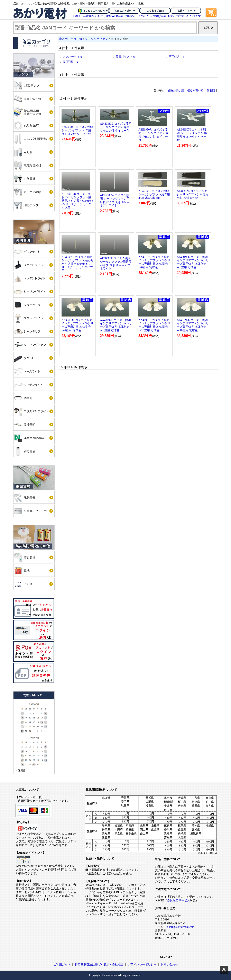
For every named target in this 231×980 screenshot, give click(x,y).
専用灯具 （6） (178, 57)
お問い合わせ (169, 965)
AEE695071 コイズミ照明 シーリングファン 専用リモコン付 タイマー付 (153, 135)
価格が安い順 (176, 91)
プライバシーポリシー (142, 965)
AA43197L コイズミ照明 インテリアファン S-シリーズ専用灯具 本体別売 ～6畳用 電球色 (154, 262)
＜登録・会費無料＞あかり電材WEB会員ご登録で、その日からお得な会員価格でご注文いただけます (136, 16)
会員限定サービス (178, 901)
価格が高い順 (195, 91)
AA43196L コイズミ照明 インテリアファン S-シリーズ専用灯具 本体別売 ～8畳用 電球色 (193, 262)
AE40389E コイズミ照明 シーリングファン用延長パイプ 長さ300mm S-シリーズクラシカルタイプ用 (77, 264)
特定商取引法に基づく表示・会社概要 (99, 965)
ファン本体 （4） (73, 57)
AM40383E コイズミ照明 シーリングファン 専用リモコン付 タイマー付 (116, 127)
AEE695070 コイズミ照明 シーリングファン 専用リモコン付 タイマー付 (192, 135)
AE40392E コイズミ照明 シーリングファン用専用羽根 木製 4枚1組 (193, 194)
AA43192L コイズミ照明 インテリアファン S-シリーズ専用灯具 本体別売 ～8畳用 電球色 (116, 325)
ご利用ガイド (62, 965)
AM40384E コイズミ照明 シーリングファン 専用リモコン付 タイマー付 (77, 130)
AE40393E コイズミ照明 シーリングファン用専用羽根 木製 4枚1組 (154, 194)
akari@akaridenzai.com (181, 927)
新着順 (211, 91)
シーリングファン (96, 39)
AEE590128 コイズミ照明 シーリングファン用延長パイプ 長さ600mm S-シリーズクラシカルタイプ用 (77, 201)
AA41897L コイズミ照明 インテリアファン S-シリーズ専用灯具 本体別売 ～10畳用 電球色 (193, 325)
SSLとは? (166, 957)
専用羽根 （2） (72, 62)
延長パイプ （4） (126, 57)
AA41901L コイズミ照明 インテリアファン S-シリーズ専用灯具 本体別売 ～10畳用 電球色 (154, 325)
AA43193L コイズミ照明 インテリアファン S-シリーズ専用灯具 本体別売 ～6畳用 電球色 (77, 325)
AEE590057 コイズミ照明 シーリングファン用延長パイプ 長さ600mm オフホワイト (115, 200)
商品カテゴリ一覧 (71, 39)
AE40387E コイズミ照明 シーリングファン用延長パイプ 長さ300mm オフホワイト (116, 263)
